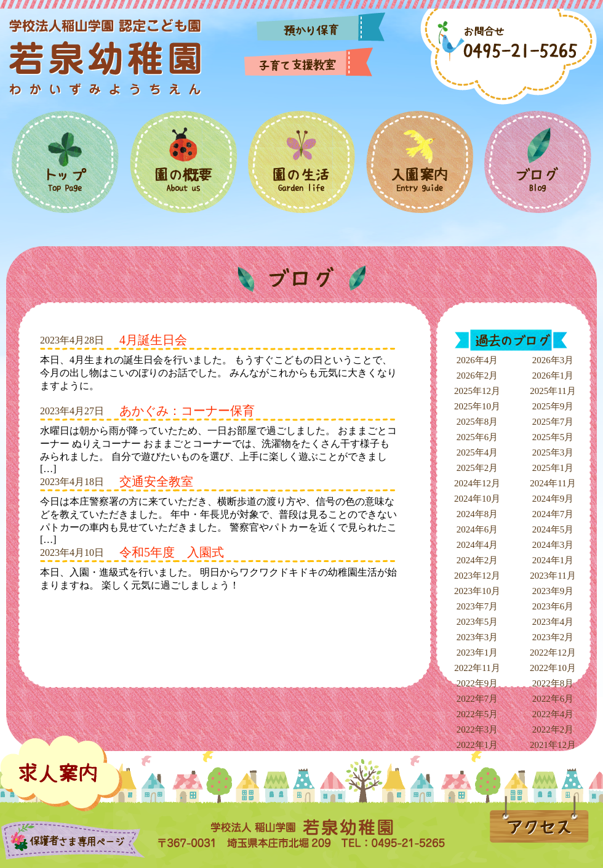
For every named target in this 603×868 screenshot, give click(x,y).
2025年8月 (477, 422)
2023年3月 (477, 637)
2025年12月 (477, 391)
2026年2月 (477, 376)
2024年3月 (553, 545)
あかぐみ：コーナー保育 (187, 411)
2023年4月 (553, 622)
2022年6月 (553, 699)
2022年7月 (477, 699)
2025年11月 (553, 391)
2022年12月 (553, 653)
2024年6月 (477, 529)
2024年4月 (477, 545)
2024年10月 (477, 499)
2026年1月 (553, 376)
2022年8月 (553, 683)
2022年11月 (477, 668)
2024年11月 (553, 483)
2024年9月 (553, 499)
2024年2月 (477, 560)
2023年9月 (553, 591)
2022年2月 (553, 729)
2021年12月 (553, 745)
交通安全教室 (156, 481)
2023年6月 (553, 606)
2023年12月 (477, 576)
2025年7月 (553, 422)
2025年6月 (477, 437)
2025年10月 (477, 406)
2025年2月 (477, 468)
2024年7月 (553, 514)
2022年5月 (477, 714)
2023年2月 (553, 637)
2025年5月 (553, 437)
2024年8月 (477, 514)
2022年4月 (553, 714)
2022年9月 (477, 683)
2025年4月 (477, 452)
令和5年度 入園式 (172, 552)
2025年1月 (553, 468)
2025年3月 (553, 452)
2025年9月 (553, 406)
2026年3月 (553, 360)
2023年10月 (477, 591)
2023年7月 (477, 606)
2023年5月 (477, 622)
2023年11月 (553, 576)
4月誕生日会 (153, 340)
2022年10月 (553, 668)
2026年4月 (477, 360)
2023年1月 (477, 653)
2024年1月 (553, 560)
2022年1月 (477, 745)
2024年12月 (477, 483)
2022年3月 (477, 729)
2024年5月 (553, 529)
